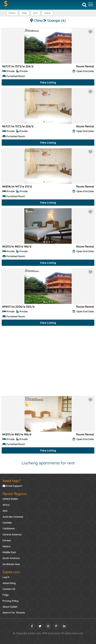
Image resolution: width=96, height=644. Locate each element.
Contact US (9, 589)
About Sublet (10, 607)
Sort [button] (35, 13)
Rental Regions (14, 494)
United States (10, 499)
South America (11, 558)
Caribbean (9, 529)
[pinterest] (56, 626)
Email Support (12, 486)
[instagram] (48, 626)
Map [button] (24, 13)
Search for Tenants (14, 613)
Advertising (9, 583)
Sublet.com (11, 572)
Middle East (9, 552)
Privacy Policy (11, 601)
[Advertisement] (48, 362)
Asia (5, 511)
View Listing (48, 82)
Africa (6, 505)
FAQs (6, 595)
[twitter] (40, 626)
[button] (47, 13)
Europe (7, 540)
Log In (6, 577)
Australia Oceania (13, 517)
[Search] (84, 5)
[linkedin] (64, 626)
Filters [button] (12, 13)
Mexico (7, 546)
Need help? (12, 481)
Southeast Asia (11, 564)
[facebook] (32, 626)
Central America (12, 535)
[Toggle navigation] (91, 4)
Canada (7, 523)
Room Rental (85, 66)
